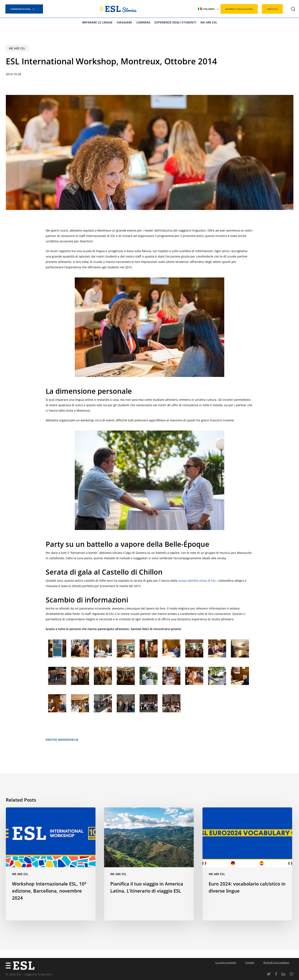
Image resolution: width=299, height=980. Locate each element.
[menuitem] (208, 9)
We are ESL (17, 48)
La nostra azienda (226, 962)
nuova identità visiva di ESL (197, 581)
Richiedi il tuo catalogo (276, 962)
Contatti (250, 962)
